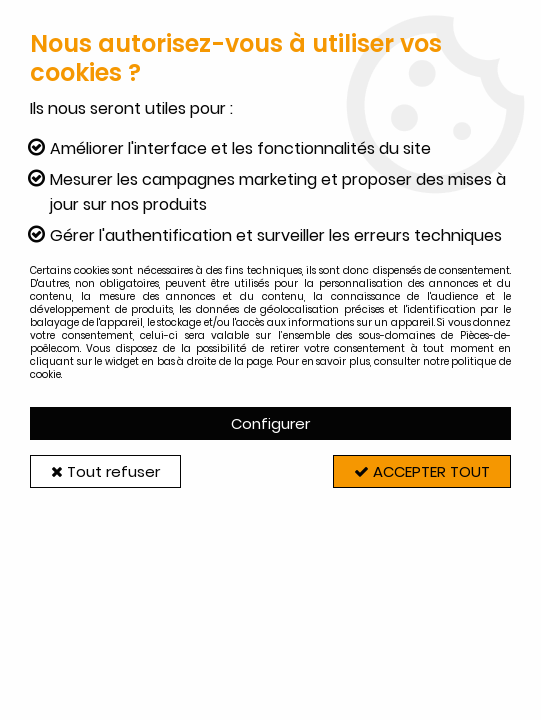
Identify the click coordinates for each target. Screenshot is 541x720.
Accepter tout (422, 471)
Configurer (270, 423)
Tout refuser (105, 471)
